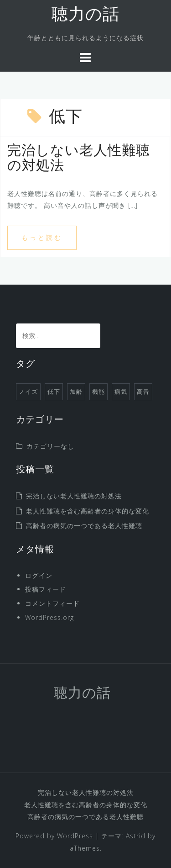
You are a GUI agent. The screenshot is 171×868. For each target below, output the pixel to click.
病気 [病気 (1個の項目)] (121, 392)
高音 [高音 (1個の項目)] (143, 392)
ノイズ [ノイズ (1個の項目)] (28, 392)
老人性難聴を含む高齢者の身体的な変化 (88, 511)
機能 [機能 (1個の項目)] (98, 392)
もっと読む (42, 237)
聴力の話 (85, 16)
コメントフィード (52, 603)
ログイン (39, 575)
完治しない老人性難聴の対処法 (74, 496)
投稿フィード (46, 589)
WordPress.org (49, 617)
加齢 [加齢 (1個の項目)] (76, 392)
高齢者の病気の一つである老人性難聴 (84, 526)
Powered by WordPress (54, 836)
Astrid (136, 836)
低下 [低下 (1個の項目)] (54, 392)
